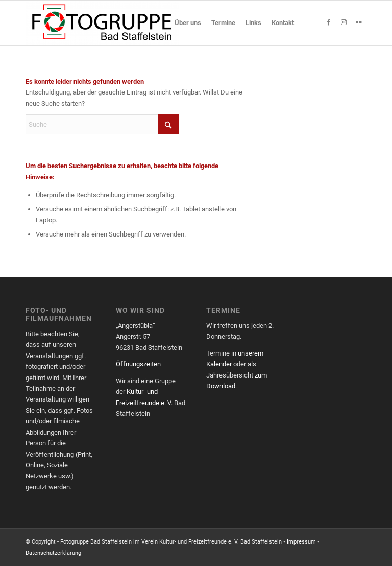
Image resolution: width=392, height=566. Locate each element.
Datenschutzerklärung (53, 553)
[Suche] (102, 124)
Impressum (301, 542)
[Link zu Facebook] (328, 22)
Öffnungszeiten (138, 364)
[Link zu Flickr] (359, 22)
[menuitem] (188, 23)
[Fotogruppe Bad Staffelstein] (102, 23)
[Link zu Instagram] (344, 22)
